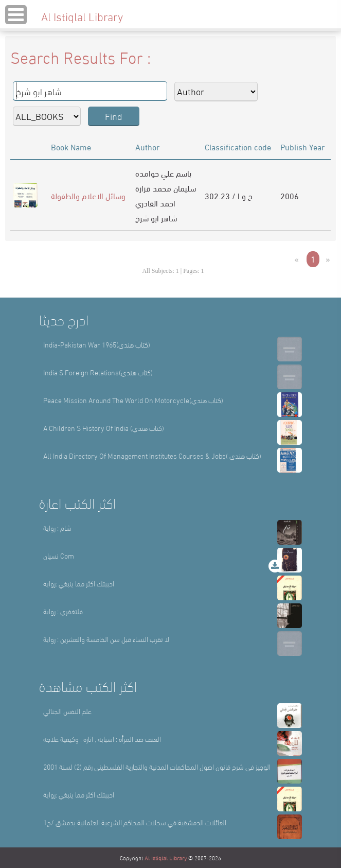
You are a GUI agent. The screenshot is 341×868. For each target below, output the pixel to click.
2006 (290, 195)
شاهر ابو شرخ (156, 218)
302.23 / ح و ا (229, 195)
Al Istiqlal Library (166, 858)
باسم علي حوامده (163, 173)
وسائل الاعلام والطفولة (88, 195)
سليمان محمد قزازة (166, 188)
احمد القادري (155, 203)
